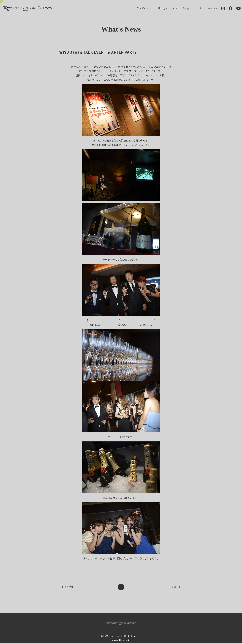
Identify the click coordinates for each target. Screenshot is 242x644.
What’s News (140, 8)
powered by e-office (121, 641)
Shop (182, 8)
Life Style (158, 8)
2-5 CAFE (67, 588)
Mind (171, 8)
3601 (176, 588)
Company (208, 8)
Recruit (193, 8)
